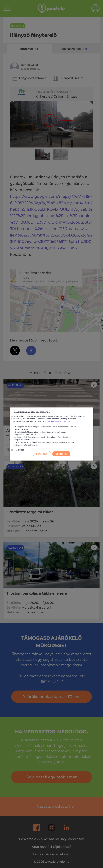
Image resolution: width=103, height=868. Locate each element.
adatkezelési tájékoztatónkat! (57, 421)
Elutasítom (42, 454)
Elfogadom (61, 454)
